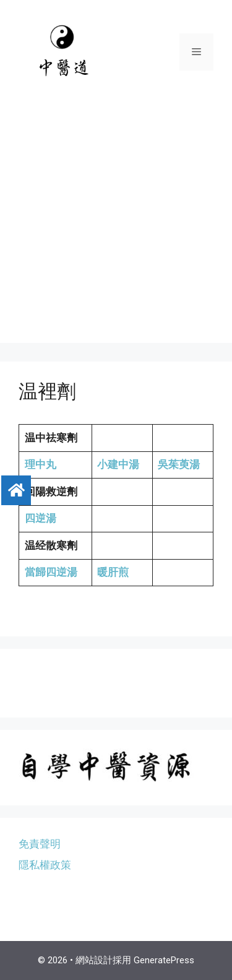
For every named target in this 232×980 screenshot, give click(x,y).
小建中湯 (118, 464)
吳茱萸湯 (179, 464)
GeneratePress (164, 960)
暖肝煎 (113, 572)
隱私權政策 (45, 865)
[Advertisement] (116, 227)
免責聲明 (40, 844)
